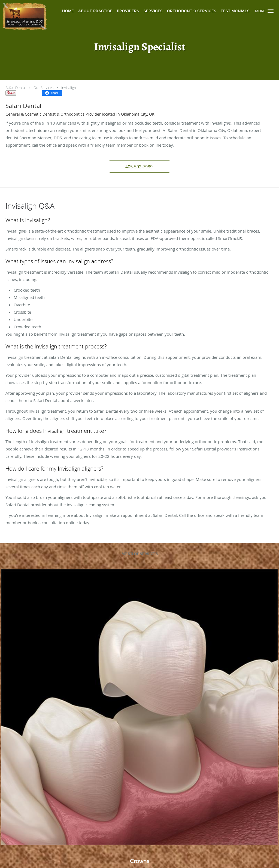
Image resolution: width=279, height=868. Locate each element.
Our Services (43, 88)
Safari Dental (16, 88)
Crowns (140, 861)
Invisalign (69, 88)
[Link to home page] (24, 16)
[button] (271, 11)
